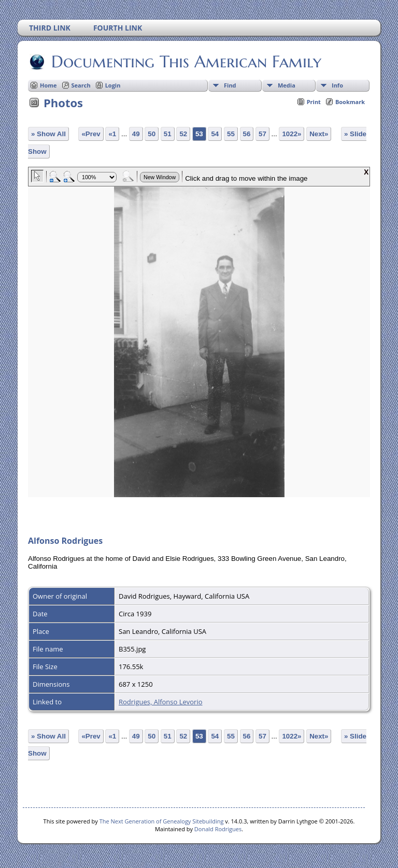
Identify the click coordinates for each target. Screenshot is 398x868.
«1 (112, 134)
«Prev (91, 134)
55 (231, 134)
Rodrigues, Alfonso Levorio (161, 702)
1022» (292, 134)
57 (262, 134)
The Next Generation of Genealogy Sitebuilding (162, 821)
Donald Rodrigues (218, 829)
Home (48, 85)
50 (152, 134)
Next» (319, 134)
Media (287, 85)
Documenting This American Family (186, 62)
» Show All (48, 134)
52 (183, 134)
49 (136, 134)
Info (337, 85)
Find (230, 85)
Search (81, 85)
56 (247, 134)
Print (314, 102)
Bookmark (350, 102)
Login (113, 85)
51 (168, 134)
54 (215, 134)
